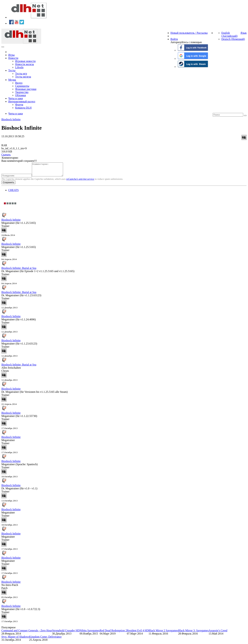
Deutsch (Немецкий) (233, 39)
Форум (19, 105)
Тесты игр (21, 74)
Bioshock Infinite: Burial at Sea (19, 271)
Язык (244, 33)
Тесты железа (23, 77)
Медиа (12, 80)
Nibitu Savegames (90, 633)
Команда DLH (23, 108)
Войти (174, 39)
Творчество (22, 92)
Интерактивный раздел (22, 101)
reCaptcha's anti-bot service (80, 182)
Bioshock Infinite (11, 119)
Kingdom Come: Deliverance (45, 639)
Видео (19, 83)
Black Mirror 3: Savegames (193, 633)
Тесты (12, 70)
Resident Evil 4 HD (138, 633)
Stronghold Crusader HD (66, 633)
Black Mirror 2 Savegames (163, 633)
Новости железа (25, 64)
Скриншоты (22, 86)
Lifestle (19, 67)
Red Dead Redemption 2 (113, 633)
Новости (13, 58)
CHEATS (13, 193)
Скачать (6, 155)
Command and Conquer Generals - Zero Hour (27, 633)
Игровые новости (25, 61)
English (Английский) (229, 34)
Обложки (20, 95)
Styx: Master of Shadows (15, 639)
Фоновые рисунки (26, 89)
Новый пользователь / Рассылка (189, 33)
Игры (11, 55)
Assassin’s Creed (218, 633)
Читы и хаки (16, 98)
